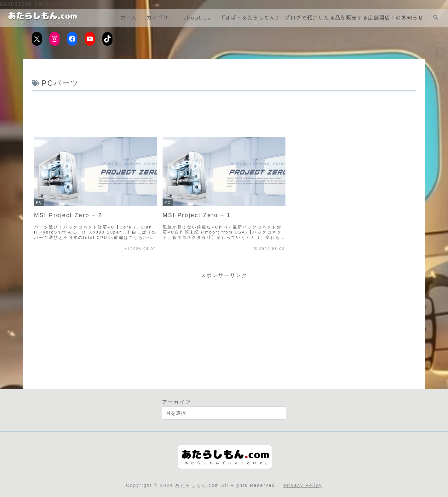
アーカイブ (177, 402)
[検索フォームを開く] (436, 18)
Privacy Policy (303, 485)
